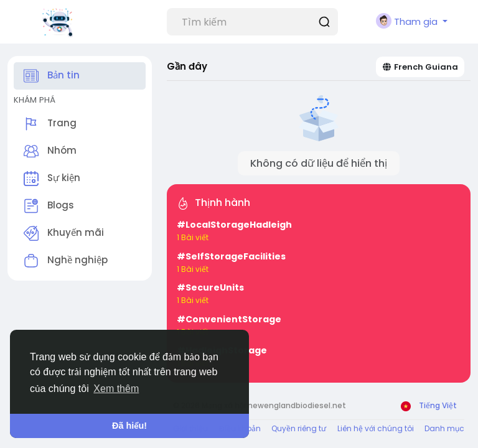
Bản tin (52, 76)
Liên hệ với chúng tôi (376, 428)
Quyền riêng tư (299, 428)
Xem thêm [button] (116, 389)
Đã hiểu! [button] (129, 426)
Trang (50, 124)
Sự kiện (52, 179)
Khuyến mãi (64, 233)
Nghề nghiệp (66, 261)
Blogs (49, 206)
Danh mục (444, 428)
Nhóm (50, 151)
